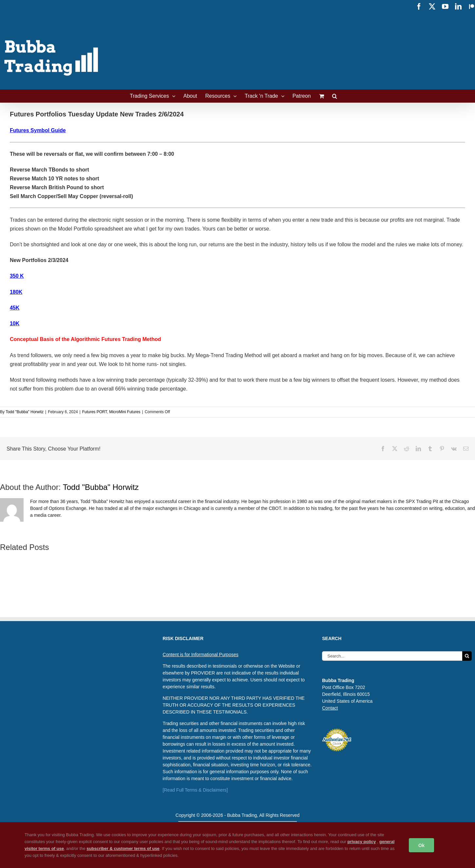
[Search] (467, 656)
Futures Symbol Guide (38, 130)
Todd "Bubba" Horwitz (25, 412)
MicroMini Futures (125, 412)
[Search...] (392, 656)
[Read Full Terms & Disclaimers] (195, 790)
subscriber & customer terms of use (123, 848)
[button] (335, 96)
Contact (330, 708)
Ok (421, 845)
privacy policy (361, 842)
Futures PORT (95, 412)
